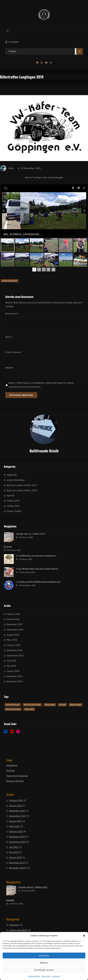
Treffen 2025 (13, 553)
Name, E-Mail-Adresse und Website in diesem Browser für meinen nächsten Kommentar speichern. (41, 680)
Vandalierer (12, 769)
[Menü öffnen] (8, 31)
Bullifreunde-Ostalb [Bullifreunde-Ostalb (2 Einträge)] (32, 727)
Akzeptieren (44, 956)
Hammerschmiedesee (17, 776)
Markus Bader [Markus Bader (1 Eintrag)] (76, 727)
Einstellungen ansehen (44, 970)
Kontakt (8, 618)
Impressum (56, 976)
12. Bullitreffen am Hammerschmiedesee (36, 627)
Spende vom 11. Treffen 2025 (31, 605)
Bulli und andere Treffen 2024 (22, 543)
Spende (10, 548)
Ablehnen (44, 963)
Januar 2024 (15, 926)
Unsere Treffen (14, 564)
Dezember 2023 (17, 931)
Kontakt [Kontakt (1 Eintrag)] (62, 727)
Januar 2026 (13, 701)
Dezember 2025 (15, 706)
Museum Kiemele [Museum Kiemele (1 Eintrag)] (13, 731)
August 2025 (15, 890)
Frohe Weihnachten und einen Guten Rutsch (37, 640)
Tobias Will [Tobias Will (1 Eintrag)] (29, 731)
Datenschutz (46, 976)
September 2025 (15, 712)
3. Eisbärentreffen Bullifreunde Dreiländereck (38, 653)
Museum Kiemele (15, 781)
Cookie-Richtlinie (34, 976)
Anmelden (14, 42)
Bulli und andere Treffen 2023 (22, 538)
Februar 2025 (16, 900)
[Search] (79, 51)
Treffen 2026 (13, 559)
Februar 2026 (13, 696)
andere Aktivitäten (10, 576)
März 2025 (14, 895)
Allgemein (12, 528)
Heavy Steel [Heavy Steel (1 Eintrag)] (50, 727)
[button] (84, 936)
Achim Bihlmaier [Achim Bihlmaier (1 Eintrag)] (13, 727)
